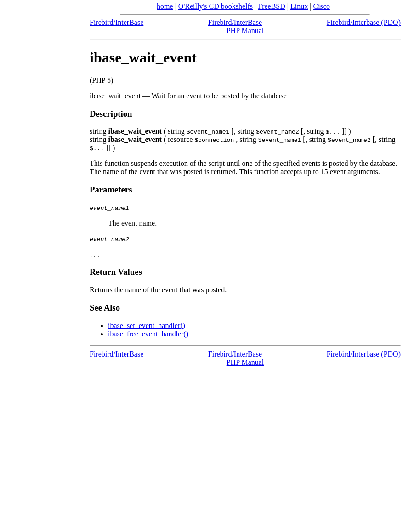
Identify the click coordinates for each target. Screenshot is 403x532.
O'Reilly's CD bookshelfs (216, 6)
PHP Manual (245, 31)
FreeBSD (272, 6)
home (165, 6)
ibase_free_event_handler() (148, 334)
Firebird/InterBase (116, 22)
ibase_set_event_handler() (147, 325)
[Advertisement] (41, 263)
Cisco (321, 6)
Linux (299, 6)
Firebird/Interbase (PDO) (364, 22)
